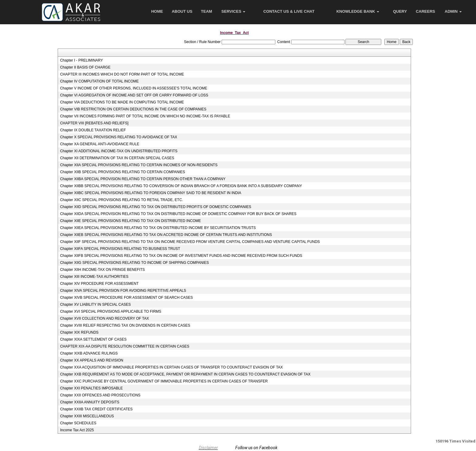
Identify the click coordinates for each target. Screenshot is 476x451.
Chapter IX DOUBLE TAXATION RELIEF (93, 130)
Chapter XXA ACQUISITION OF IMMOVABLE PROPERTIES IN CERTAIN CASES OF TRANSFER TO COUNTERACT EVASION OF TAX (172, 367)
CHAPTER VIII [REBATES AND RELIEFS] (94, 123)
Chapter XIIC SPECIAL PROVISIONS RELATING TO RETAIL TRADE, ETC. (122, 200)
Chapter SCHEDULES (78, 423)
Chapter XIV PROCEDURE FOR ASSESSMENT (99, 284)
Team (207, 11)
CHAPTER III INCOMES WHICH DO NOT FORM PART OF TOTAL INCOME (122, 74)
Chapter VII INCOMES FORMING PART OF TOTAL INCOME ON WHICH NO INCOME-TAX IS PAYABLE (145, 116)
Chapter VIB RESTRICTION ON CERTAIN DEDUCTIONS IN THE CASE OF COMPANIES (133, 109)
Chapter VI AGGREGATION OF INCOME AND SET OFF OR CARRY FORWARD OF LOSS (134, 95)
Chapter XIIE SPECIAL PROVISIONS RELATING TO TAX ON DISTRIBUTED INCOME (131, 221)
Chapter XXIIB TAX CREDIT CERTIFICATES (96, 409)
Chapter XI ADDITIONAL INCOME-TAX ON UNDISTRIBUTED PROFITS (119, 151)
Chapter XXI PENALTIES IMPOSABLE (92, 388)
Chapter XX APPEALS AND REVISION (92, 360)
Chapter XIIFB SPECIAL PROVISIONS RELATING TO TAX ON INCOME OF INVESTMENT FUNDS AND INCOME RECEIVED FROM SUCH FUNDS (181, 256)
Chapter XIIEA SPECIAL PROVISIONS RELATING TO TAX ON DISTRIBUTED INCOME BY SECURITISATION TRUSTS (158, 228)
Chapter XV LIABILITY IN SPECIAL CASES (95, 305)
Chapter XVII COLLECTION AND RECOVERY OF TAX (105, 318)
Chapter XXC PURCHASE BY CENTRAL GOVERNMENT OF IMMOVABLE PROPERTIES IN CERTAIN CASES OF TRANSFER (164, 381)
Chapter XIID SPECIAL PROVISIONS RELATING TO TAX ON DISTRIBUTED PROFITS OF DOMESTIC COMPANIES (156, 207)
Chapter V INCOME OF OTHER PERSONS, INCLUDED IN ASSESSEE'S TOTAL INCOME (134, 88)
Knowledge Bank (358, 11)
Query (400, 11)
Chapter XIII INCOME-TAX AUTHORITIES (94, 277)
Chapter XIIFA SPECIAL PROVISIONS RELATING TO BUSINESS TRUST (120, 249)
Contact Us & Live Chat (289, 11)
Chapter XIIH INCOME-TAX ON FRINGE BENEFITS (102, 270)
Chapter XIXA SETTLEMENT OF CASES (93, 339)
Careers (426, 11)
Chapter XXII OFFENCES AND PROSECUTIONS (100, 395)
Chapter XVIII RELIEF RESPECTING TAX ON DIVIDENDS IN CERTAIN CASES (125, 325)
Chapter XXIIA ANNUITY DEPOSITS (90, 402)
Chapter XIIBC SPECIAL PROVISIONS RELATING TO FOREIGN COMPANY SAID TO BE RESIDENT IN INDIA (151, 193)
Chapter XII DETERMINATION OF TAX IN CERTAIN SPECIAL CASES (117, 158)
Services (233, 11)
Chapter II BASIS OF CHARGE (85, 67)
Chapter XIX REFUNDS (79, 332)
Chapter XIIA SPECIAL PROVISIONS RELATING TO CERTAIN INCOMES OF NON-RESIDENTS (139, 165)
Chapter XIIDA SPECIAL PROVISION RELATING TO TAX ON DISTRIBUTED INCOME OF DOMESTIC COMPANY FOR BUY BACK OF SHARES (178, 214)
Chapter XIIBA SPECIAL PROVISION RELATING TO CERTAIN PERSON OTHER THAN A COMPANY (143, 179)
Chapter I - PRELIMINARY (82, 60)
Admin (453, 11)
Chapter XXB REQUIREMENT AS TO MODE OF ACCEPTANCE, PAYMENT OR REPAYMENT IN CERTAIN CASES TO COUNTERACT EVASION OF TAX (185, 374)
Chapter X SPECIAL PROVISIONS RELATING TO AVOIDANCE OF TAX (119, 137)
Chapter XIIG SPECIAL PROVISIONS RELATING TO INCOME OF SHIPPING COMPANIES (134, 263)
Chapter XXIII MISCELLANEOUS (87, 416)
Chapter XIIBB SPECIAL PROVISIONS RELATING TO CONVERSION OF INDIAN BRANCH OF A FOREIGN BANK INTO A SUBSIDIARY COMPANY (181, 186)
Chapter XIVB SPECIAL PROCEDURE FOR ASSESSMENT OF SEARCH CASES (126, 298)
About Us (182, 11)
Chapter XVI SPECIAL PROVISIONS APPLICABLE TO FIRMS (111, 311)
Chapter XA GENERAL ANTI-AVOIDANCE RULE (100, 144)
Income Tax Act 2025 (77, 430)
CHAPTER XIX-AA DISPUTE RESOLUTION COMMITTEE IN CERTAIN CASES (125, 346)
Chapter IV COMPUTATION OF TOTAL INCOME (99, 81)
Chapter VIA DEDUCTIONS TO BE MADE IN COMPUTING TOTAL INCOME (122, 102)
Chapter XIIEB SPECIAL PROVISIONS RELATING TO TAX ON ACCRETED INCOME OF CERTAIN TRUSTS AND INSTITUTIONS (166, 235)
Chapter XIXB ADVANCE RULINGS (89, 353)
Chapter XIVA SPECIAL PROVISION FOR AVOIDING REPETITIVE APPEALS (123, 291)
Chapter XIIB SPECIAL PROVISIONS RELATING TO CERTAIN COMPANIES (123, 172)
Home (157, 11)
